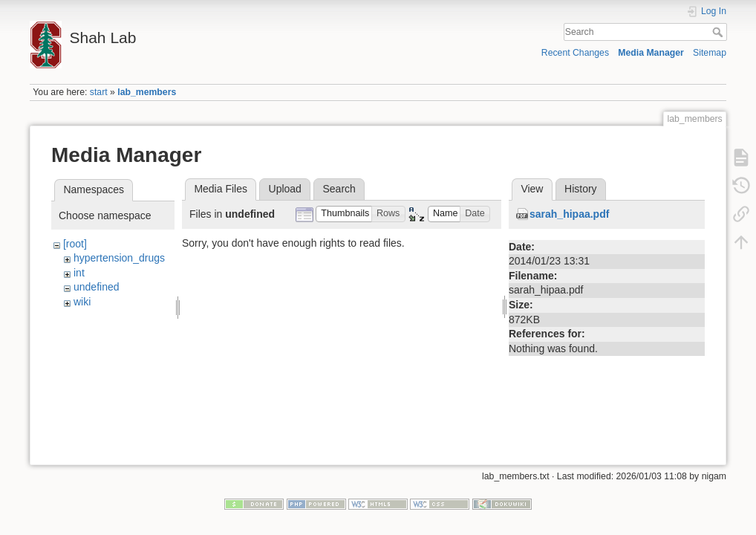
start (99, 92)
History (581, 189)
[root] (75, 244)
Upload (285, 189)
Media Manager (651, 53)
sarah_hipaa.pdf (569, 214)
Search (719, 32)
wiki (82, 302)
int (79, 273)
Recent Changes (575, 53)
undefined (97, 287)
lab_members (147, 92)
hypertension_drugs (119, 258)
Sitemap (710, 53)
